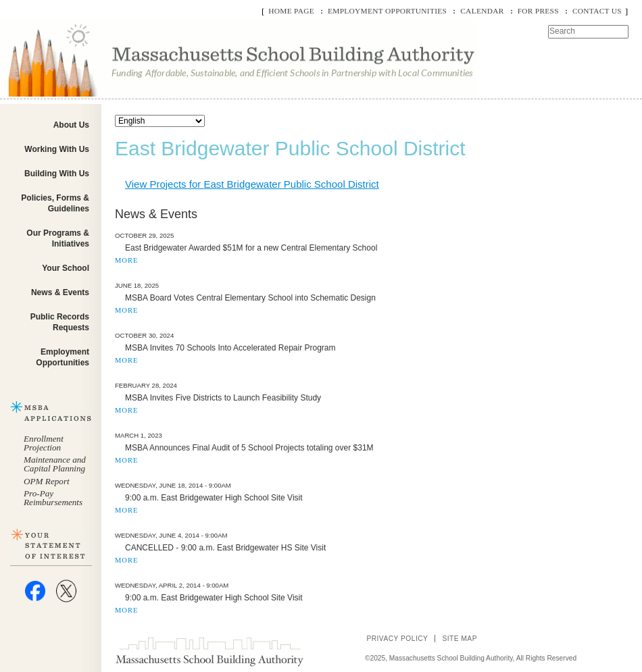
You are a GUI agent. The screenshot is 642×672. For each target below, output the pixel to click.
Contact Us (597, 11)
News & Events (60, 292)
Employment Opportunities (387, 11)
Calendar (482, 11)
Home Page (291, 11)
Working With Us (57, 149)
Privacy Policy (397, 639)
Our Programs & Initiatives (58, 238)
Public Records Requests (60, 322)
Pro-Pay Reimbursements (53, 498)
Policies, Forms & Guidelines (55, 203)
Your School (66, 268)
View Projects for (252, 184)
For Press (538, 11)
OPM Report (47, 481)
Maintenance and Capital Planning (55, 464)
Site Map (460, 639)
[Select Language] (160, 121)
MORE (126, 260)
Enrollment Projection (44, 443)
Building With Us (57, 174)
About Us (71, 125)
